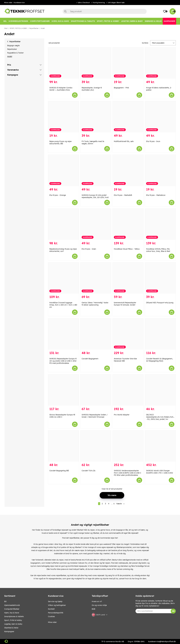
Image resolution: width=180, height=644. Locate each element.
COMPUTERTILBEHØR (12, 609)
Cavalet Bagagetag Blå (59, 471)
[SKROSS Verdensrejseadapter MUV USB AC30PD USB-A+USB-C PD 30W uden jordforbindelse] (128, 446)
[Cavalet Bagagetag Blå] (63, 446)
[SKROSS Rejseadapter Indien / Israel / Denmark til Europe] (96, 390)
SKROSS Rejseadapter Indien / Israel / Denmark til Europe (95, 416)
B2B (93, 609)
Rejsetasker (12, 49)
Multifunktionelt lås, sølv (124, 141)
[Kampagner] (169, 21)
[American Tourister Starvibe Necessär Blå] (128, 334)
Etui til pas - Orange (58, 195)
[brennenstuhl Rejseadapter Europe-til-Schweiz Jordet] (128, 278)
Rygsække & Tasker (15, 53)
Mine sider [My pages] (52, 622)
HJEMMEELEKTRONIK (12, 605)
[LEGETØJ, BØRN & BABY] (132, 21)
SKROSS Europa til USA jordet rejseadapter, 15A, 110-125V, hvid (95, 196)
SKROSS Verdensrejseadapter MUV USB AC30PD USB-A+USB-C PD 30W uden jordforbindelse (127, 473)
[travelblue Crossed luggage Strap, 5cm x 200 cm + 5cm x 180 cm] (63, 278)
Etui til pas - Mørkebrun (156, 195)
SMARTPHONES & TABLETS (14, 616)
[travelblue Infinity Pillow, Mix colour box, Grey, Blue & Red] (160, 224)
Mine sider (8, 3)
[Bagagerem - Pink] (128, 63)
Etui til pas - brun (153, 141)
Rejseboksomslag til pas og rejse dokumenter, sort (63, 250)
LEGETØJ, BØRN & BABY (13, 624)
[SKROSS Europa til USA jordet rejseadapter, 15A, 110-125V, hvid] (96, 170)
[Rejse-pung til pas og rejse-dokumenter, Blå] (63, 117)
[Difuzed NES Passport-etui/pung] (160, 278)
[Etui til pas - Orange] (63, 170)
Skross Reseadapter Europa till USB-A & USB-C (62, 416)
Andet (43, 28)
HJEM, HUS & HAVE (12, 613)
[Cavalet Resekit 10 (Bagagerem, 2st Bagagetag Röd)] (160, 334)
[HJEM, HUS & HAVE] (60, 21)
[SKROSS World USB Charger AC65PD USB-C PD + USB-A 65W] (160, 446)
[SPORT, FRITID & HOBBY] (108, 21)
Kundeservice (19, 3)
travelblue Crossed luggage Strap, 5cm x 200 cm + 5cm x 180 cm (63, 305)
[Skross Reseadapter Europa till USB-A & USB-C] (63, 390)
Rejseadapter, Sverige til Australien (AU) (92, 89)
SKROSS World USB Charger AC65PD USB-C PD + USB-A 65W (159, 472)
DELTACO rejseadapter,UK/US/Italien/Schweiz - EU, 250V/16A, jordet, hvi (161, 417)
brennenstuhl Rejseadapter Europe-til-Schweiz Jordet (125, 304)
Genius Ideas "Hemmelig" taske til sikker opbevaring (95, 304)
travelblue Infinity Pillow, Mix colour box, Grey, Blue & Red (158, 250)
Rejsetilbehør (34, 28)
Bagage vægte (13, 46)
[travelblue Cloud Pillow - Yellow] (128, 224)
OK (173, 611)
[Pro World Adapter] (128, 390)
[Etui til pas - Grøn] (96, 224)
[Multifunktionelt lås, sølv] (128, 117)
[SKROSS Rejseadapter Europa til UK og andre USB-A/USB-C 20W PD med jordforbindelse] (63, 334)
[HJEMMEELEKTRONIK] (18, 21)
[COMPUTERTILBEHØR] (40, 21)
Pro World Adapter (122, 415)
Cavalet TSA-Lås (88, 471)
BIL (5, 601)
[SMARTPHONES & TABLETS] (83, 21)
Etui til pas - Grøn (89, 249)
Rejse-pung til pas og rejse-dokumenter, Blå (61, 142)
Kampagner (9, 631)
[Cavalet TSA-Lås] (96, 446)
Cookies (51, 616)
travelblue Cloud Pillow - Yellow (127, 249)
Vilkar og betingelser (57, 605)
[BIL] (5, 21)
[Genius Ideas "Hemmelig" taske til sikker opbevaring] (96, 278)
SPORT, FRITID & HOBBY (18, 28)
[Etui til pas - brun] (160, 117)
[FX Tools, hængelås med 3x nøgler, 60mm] (96, 117)
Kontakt (51, 609)
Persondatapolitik (56, 613)
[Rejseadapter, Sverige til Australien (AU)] (96, 63)
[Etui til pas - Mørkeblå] (128, 170)
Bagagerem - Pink (121, 88)
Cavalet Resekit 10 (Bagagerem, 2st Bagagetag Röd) (159, 360)
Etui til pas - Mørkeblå (123, 195)
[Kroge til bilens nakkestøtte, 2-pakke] (160, 63)
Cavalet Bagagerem (90, 359)
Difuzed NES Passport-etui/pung (160, 303)
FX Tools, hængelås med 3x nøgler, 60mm (93, 142)
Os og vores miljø (99, 605)
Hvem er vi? (97, 601)
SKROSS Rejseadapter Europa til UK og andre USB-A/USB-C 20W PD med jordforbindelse (63, 361)
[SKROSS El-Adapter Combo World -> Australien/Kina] (63, 63)
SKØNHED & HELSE (11, 628)
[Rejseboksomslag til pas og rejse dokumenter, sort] (63, 224)
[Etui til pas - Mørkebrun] (160, 170)
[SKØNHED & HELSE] (153, 21)
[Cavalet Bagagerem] (96, 334)
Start (6, 28)
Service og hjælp (55, 601)
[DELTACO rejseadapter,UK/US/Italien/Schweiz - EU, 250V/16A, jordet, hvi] (160, 390)
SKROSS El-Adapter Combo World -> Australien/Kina (61, 89)
